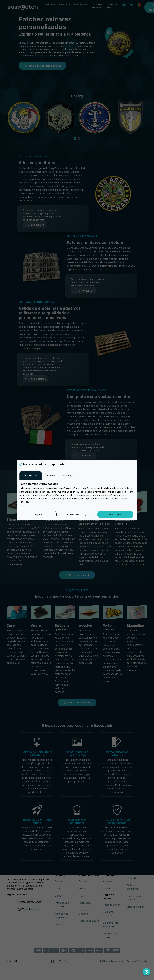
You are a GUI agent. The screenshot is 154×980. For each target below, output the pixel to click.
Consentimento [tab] (31, 475)
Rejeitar (39, 514)
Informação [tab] (68, 475)
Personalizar (77, 514)
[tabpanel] (77, 493)
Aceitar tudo (115, 514)
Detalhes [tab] (50, 475)
